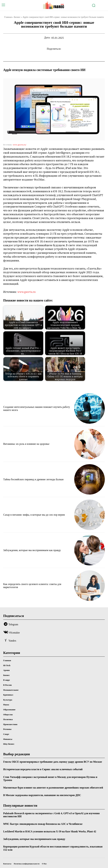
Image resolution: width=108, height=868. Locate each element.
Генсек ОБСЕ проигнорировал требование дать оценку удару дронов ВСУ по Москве (53, 762)
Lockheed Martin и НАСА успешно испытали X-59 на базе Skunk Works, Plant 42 (50, 831)
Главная (8, 17)
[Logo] (54, 5)
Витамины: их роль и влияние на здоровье (26, 444)
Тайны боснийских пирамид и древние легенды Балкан (33, 479)
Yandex (12, 641)
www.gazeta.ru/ (20, 145)
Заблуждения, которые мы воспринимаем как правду (32, 550)
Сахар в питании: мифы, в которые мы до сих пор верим (34, 515)
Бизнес (17, 17)
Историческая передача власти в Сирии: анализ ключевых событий (43, 769)
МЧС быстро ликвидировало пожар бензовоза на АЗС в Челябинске (43, 824)
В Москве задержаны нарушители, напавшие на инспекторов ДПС (42, 795)
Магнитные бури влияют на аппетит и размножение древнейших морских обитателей (53, 788)
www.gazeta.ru (27, 292)
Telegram (13, 624)
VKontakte (14, 633)
